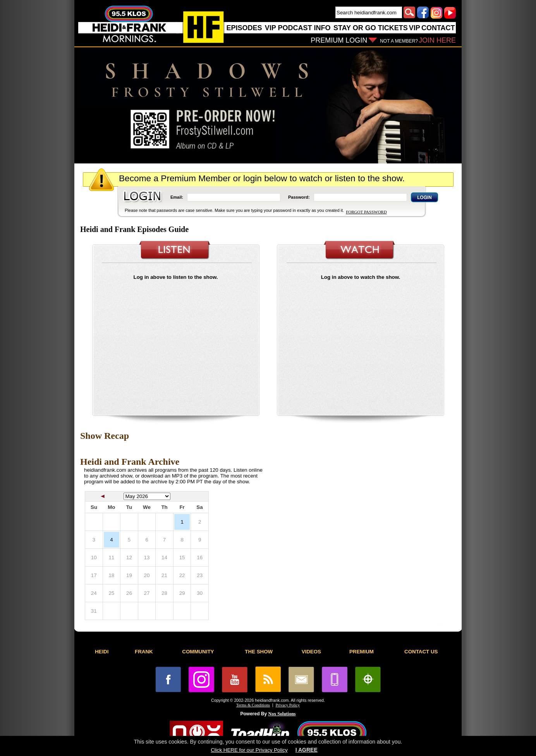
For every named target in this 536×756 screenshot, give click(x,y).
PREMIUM (362, 652)
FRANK (144, 652)
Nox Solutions (282, 714)
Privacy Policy (288, 705)
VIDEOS (311, 652)
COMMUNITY (198, 652)
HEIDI (102, 652)
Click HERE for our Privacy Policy (249, 750)
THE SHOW (259, 652)
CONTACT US (421, 652)
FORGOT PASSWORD (366, 212)
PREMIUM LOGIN (339, 40)
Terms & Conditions (253, 705)
